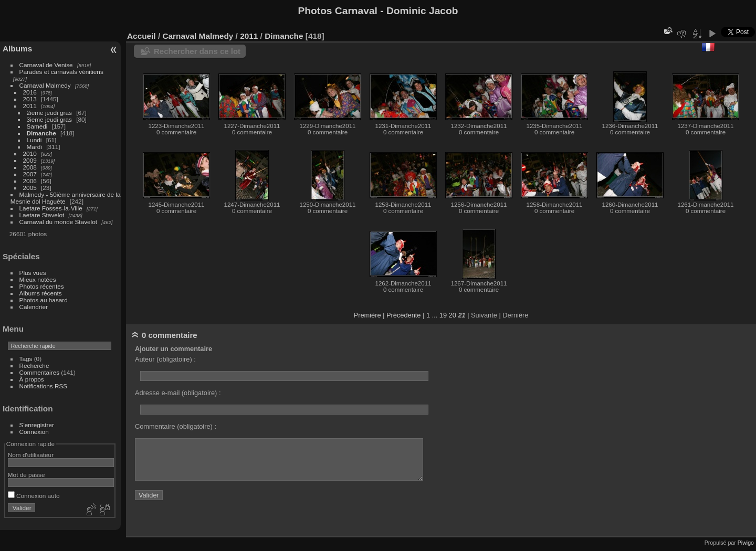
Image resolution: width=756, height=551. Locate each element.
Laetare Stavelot (42, 215)
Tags (26, 359)
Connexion (34, 432)
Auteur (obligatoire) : (165, 359)
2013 (30, 99)
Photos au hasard (44, 300)
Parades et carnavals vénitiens (61, 72)
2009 (30, 160)
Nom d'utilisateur (31, 455)
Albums (17, 49)
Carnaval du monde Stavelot (58, 222)
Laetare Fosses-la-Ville (51, 208)
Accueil (141, 36)
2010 (30, 153)
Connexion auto (34, 496)
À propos (32, 379)
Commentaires (40, 372)
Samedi (37, 126)
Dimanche (41, 133)
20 (453, 315)
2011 (30, 106)
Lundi (34, 140)
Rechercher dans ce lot (197, 51)
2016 (30, 92)
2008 (30, 167)
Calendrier (34, 307)
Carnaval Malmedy (45, 85)
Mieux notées (38, 279)
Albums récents (41, 293)
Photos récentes (42, 286)
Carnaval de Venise (46, 65)
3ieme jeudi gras (49, 119)
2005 (30, 188)
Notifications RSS (44, 386)
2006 (30, 181)
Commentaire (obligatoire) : (176, 426)
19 (443, 315)
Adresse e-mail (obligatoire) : (178, 393)
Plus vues (33, 273)
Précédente (403, 315)
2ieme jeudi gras (49, 113)
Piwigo (746, 543)
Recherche (34, 365)
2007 (30, 174)
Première (367, 315)
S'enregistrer (37, 425)
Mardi (34, 147)
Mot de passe (27, 475)
